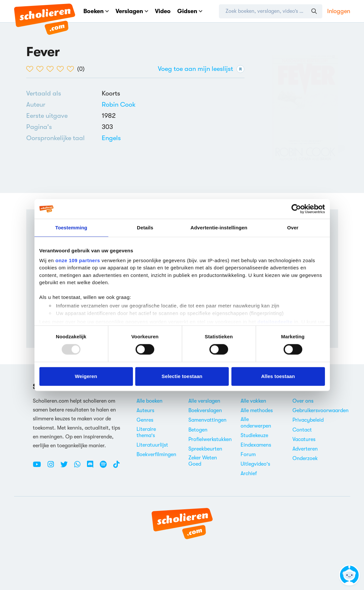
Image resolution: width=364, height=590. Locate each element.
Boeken (96, 11)
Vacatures (304, 439)
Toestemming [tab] (71, 228)
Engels (111, 138)
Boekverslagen (205, 411)
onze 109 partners (78, 260)
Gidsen (190, 11)
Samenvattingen (207, 420)
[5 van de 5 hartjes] (72, 69)
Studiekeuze (254, 435)
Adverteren (305, 449)
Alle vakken (253, 401)
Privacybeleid (308, 420)
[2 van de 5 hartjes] (42, 69)
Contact (302, 430)
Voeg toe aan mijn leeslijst (201, 69)
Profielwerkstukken (210, 439)
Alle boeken (150, 401)
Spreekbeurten (205, 449)
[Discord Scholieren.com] (93, 467)
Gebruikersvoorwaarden (321, 411)
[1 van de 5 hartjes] (31, 69)
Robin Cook (119, 105)
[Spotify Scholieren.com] (106, 467)
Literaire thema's (146, 432)
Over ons (303, 401)
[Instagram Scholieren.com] (53, 467)
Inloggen (339, 11)
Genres (145, 420)
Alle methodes (257, 411)
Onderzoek (305, 458)
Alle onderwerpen (256, 422)
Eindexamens (256, 445)
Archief (249, 474)
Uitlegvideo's (255, 464)
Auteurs (145, 411)
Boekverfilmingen (156, 454)
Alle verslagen (204, 401)
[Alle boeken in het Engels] (111, 138)
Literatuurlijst (152, 445)
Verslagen (132, 11)
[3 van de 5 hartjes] (52, 69)
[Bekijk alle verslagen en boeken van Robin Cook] (119, 105)
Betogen (198, 430)
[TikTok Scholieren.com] (116, 467)
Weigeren (86, 376)
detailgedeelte (275, 322)
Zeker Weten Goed (203, 461)
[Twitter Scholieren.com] (66, 467)
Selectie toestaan (182, 376)
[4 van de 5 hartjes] (62, 69)
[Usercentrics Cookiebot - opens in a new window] (296, 209)
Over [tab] (293, 228)
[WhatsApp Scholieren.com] (80, 467)
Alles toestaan (278, 376)
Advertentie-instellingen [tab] (219, 228)
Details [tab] (145, 228)
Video (163, 11)
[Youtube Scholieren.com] (39, 467)
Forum (248, 454)
